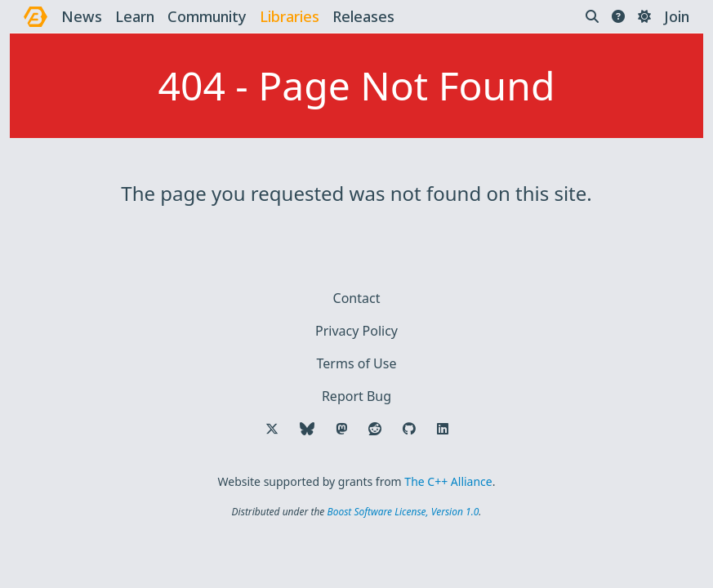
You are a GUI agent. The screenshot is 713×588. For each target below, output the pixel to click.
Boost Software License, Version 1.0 (403, 512)
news (82, 16)
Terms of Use (357, 363)
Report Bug (356, 396)
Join (677, 16)
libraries (290, 16)
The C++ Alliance (448, 481)
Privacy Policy (356, 331)
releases (363, 16)
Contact (357, 298)
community (207, 16)
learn (135, 16)
